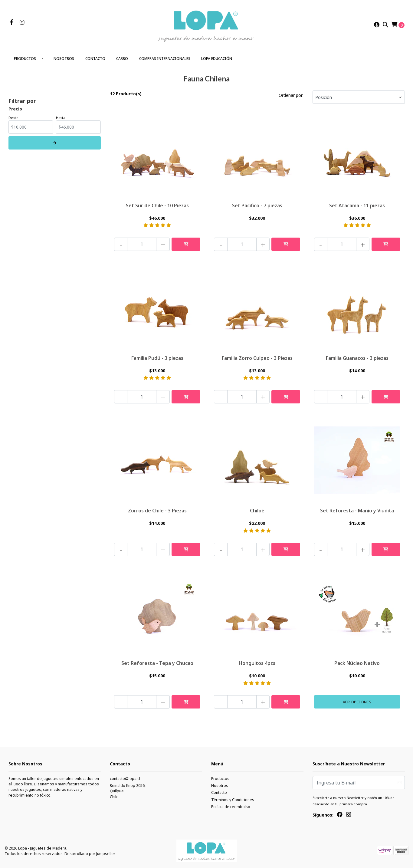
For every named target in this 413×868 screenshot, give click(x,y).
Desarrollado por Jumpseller (90, 853)
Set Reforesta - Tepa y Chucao (157, 662)
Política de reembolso (231, 806)
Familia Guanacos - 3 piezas (357, 356)
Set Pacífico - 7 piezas (257, 203)
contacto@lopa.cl (125, 778)
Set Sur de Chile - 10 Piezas (157, 203)
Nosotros (64, 57)
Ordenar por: (291, 93)
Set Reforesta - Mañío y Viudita (357, 509)
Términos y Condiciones (233, 799)
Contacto (95, 57)
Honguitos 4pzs (257, 662)
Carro (122, 57)
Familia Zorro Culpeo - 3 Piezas (257, 356)
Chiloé (257, 509)
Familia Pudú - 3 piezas (157, 356)
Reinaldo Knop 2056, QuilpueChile (128, 791)
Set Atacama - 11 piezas (357, 203)
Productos (25, 57)
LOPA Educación (217, 57)
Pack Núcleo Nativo (357, 662)
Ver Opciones (357, 701)
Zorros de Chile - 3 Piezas (157, 509)
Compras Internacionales (165, 57)
